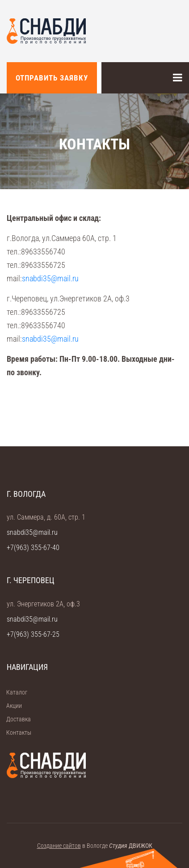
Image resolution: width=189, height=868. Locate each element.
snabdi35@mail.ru (50, 278)
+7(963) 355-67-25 (33, 634)
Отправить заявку (52, 78)
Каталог (14, 692)
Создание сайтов (59, 846)
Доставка (16, 719)
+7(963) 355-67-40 (33, 548)
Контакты (16, 733)
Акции (11, 706)
